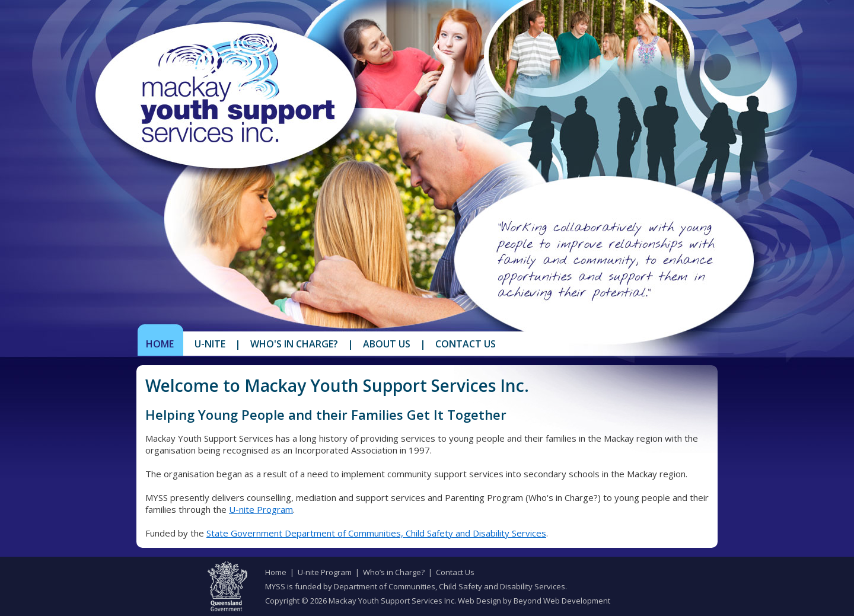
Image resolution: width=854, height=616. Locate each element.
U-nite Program (261, 509)
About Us (387, 344)
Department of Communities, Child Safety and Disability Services (450, 586)
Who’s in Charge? (394, 572)
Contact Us (466, 344)
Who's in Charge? (294, 344)
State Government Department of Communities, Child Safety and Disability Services (376, 533)
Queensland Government (227, 586)
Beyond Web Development (562, 601)
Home (160, 344)
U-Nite (210, 344)
